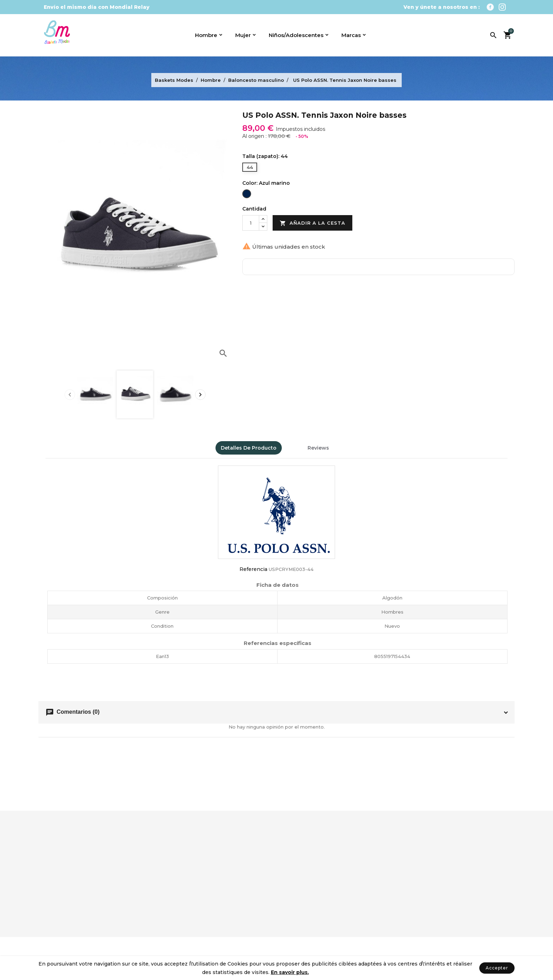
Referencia (253, 569)
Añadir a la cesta (312, 223)
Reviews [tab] (318, 448)
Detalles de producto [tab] (249, 448)
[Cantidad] (251, 223)
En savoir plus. (290, 972)
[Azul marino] (247, 194)
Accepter (497, 968)
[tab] (292, 445)
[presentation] (70, 395)
